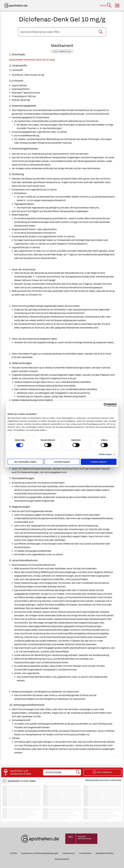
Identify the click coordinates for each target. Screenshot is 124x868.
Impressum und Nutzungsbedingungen (40, 853)
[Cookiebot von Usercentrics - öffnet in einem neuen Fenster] (106, 405)
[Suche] (106, 5)
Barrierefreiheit (62, 859)
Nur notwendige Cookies (25, 462)
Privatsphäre (85, 853)
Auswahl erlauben (62, 462)
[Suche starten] (101, 32)
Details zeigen (105, 454)
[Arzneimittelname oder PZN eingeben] (62, 32)
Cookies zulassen (99, 462)
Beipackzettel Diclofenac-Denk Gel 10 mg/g (32, 60)
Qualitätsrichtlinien (105, 853)
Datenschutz (69, 853)
